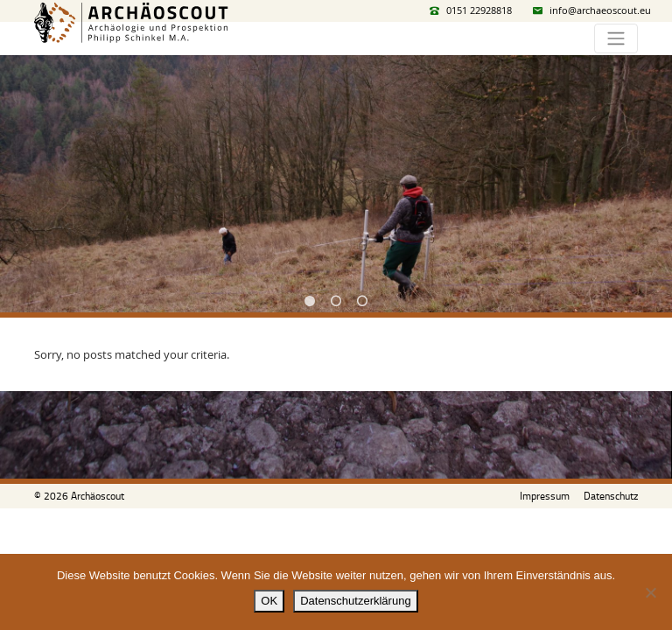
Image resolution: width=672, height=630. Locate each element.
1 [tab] (310, 301)
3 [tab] (362, 301)
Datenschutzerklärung (355, 601)
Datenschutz (611, 496)
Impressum (545, 496)
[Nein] (650, 592)
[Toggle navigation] (616, 38)
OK (269, 601)
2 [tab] (336, 301)
